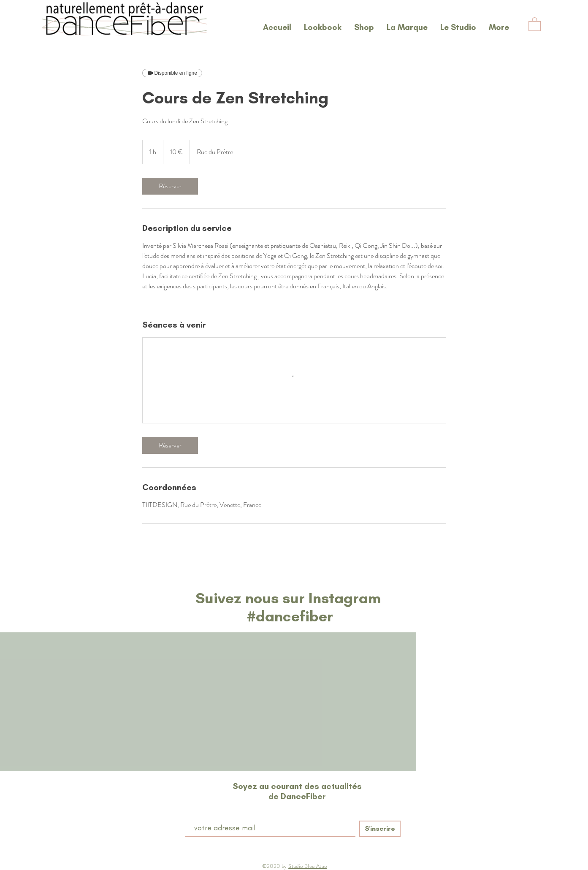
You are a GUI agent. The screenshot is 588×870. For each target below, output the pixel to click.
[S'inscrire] (380, 829)
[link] (170, 186)
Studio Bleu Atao (308, 866)
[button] (535, 24)
